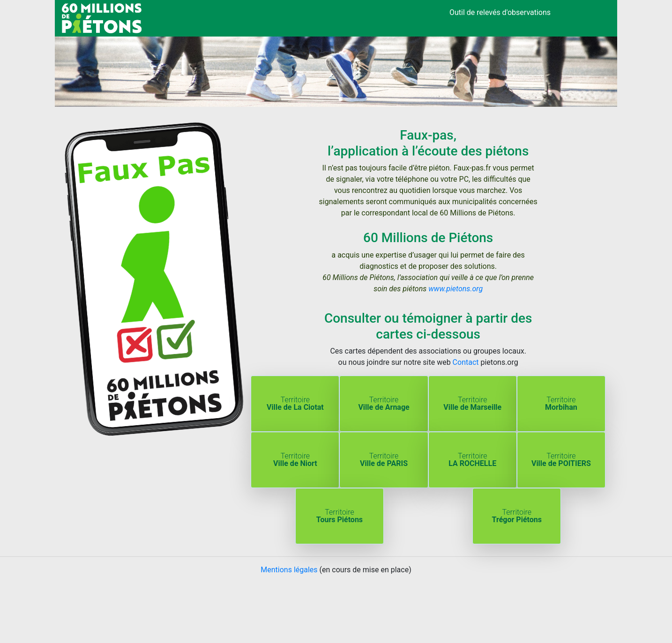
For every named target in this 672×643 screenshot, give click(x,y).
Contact (466, 362)
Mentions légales (289, 570)
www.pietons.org (455, 289)
